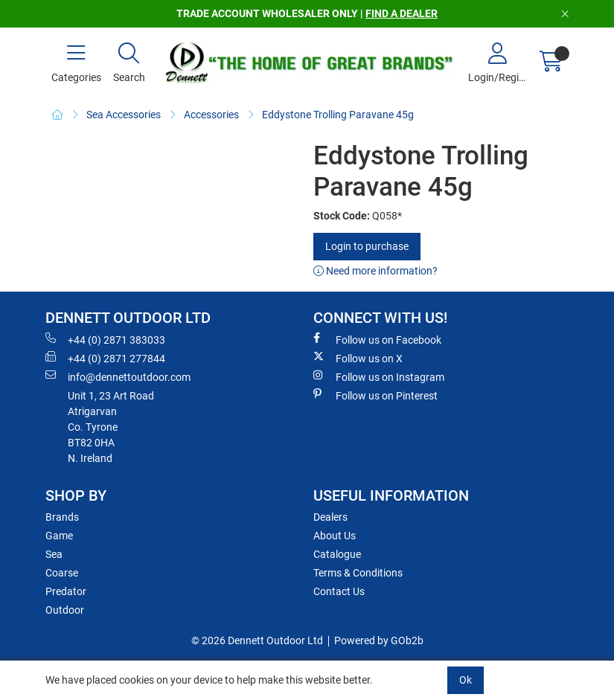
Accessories (211, 115)
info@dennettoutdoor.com (118, 376)
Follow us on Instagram (379, 376)
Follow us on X (358, 358)
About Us (335, 536)
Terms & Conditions (358, 573)
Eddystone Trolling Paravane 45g (338, 115)
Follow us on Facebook (377, 339)
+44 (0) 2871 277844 (105, 358)
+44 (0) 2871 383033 (105, 339)
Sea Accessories (124, 115)
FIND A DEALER (402, 13)
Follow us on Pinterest (375, 395)
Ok (466, 680)
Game (59, 536)
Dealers (330, 517)
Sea (54, 554)
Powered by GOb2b (379, 640)
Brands (62, 517)
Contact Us (339, 591)
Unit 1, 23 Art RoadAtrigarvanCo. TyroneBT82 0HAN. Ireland (111, 427)
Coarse (62, 573)
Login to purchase (367, 246)
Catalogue (337, 554)
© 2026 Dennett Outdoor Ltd (257, 640)
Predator (66, 591)
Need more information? (375, 271)
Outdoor (65, 610)
